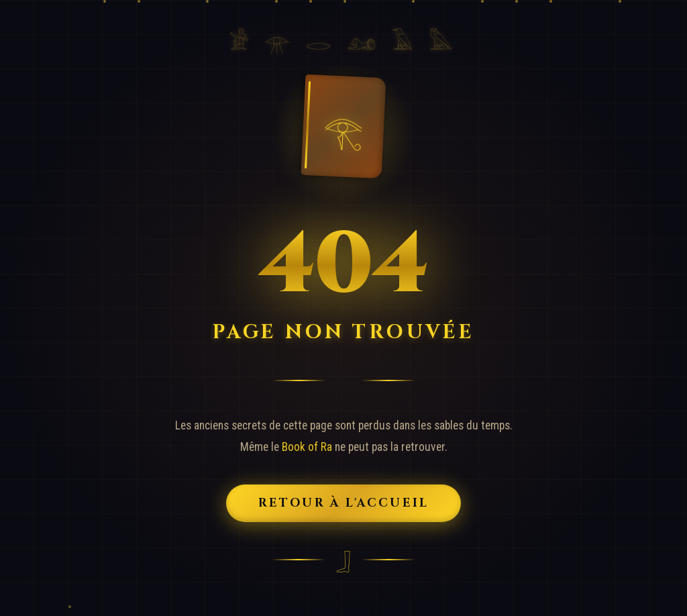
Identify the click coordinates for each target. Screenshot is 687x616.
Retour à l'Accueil (344, 503)
